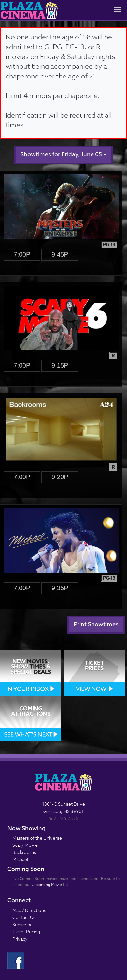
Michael (20, 859)
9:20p (60, 477)
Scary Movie (25, 845)
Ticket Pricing (26, 932)
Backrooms (24, 852)
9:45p (60, 254)
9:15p (60, 365)
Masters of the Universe (37, 838)
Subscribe (22, 924)
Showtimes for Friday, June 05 (63, 155)
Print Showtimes (96, 625)
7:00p (22, 254)
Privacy (20, 939)
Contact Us (24, 917)
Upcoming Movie (47, 884)
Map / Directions (29, 910)
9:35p (60, 588)
